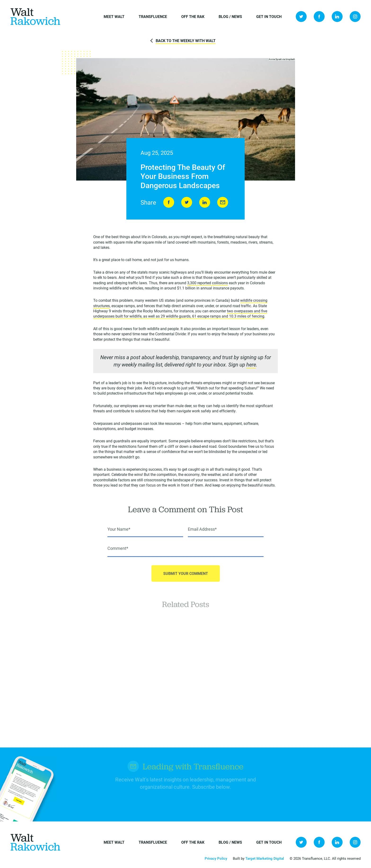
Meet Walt (114, 16)
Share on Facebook (169, 203)
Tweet (187, 203)
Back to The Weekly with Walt (186, 41)
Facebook (319, 17)
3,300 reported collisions (208, 284)
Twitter (301, 17)
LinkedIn (337, 17)
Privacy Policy (216, 858)
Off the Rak (193, 16)
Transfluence (153, 16)
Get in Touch (269, 16)
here (251, 366)
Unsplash (290, 59)
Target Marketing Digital (265, 858)
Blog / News (230, 16)
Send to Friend (223, 203)
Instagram (355, 17)
